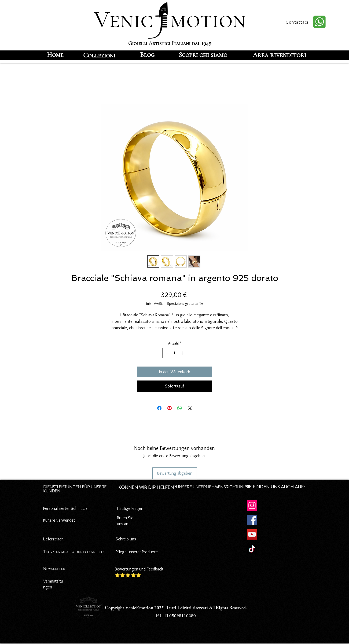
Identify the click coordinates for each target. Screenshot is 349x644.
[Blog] (147, 55)
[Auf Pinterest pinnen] (170, 408)
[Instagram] (252, 505)
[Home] (55, 55)
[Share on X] (190, 408)
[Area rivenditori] (280, 55)
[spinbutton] (175, 353)
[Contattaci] (298, 22)
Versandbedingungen (192, 571)
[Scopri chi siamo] (203, 55)
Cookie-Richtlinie (188, 518)
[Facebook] (252, 520)
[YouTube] (252, 534)
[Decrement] (166, 353)
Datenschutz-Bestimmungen (199, 508)
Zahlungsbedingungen (193, 537)
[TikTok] (252, 549)
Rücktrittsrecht (187, 552)
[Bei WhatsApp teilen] (180, 408)
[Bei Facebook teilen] (159, 408)
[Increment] (183, 353)
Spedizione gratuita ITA (185, 303)
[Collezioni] (99, 55)
